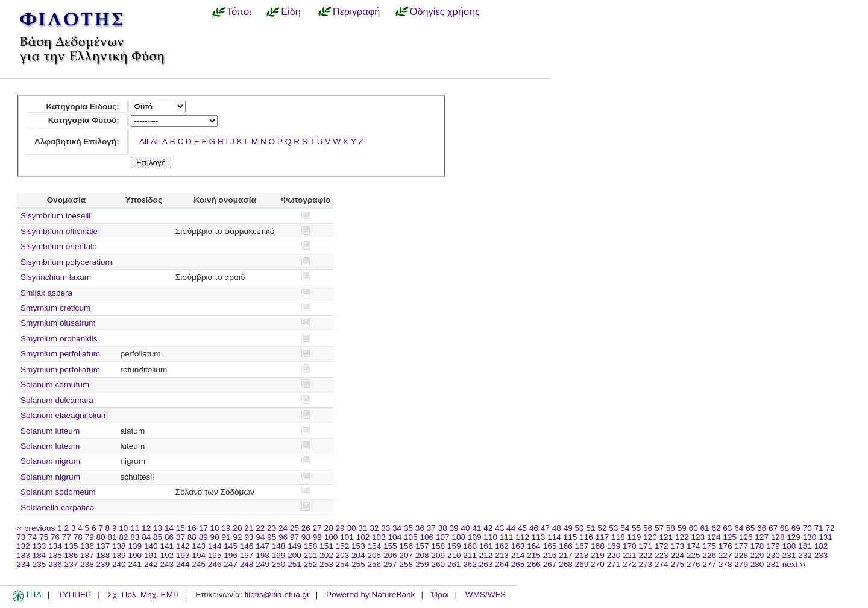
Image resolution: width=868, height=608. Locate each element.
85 (158, 537)
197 (247, 555)
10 (123, 528)
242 (151, 564)
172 (662, 546)
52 (602, 528)
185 (55, 555)
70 (807, 528)
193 (183, 555)
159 (454, 546)
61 (705, 528)
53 (613, 528)
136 (87, 546)
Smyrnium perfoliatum (60, 354)
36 (420, 528)
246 (215, 564)
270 (598, 564)
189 (119, 555)
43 (499, 528)
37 (431, 528)
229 (757, 555)
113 (539, 537)
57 (659, 528)
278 (725, 564)
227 (725, 555)
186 (71, 555)
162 (502, 546)
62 (716, 528)
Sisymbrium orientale (59, 246)
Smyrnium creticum (55, 308)
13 (158, 528)
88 (192, 537)
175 (709, 546)
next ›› (794, 564)
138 (119, 546)
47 (545, 528)
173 (677, 546)
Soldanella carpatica (57, 508)
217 (566, 555)
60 (693, 528)
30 (351, 528)
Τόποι (239, 11)
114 (554, 537)
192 (167, 555)
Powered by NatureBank (370, 594)
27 (317, 528)
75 (44, 537)
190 (135, 555)
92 (237, 537)
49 (568, 528)
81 (112, 537)
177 (741, 546)
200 (294, 555)
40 (465, 528)
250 (279, 564)
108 (458, 537)
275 (677, 564)
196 (231, 555)
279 (741, 564)
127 (762, 537)
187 (87, 555)
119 (634, 537)
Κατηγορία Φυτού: (84, 120)
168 (598, 546)
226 (709, 555)
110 (490, 537)
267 (550, 564)
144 (215, 546)
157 (422, 546)
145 (231, 546)
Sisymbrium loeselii (55, 216)
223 (662, 555)
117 (602, 537)
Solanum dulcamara (57, 400)
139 (135, 546)
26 (306, 528)
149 (294, 546)
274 (662, 564)
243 (167, 564)
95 (272, 537)
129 (794, 537)
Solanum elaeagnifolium (64, 415)
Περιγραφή (356, 11)
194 (199, 555)
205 (375, 555)
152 (343, 546)
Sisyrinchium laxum (56, 277)
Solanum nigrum (50, 461)
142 (183, 546)
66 (762, 528)
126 (746, 537)
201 (311, 555)
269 (582, 564)
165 (550, 546)
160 (470, 546)
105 (411, 537)
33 (385, 528)
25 (294, 528)
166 (566, 546)
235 (39, 564)
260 (438, 564)
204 (358, 555)
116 (586, 537)
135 (71, 546)
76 (55, 537)
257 (390, 564)
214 (518, 555)
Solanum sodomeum (58, 492)
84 (146, 537)
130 (810, 537)
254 (343, 564)
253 (326, 564)
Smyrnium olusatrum (58, 323)
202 (326, 555)
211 (470, 555)
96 (283, 537)
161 (486, 546)
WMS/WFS (486, 594)
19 (226, 528)
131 (826, 537)
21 (249, 528)
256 (375, 564)
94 (260, 537)
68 (785, 528)
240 (119, 564)
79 (90, 537)
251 (294, 564)
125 (730, 537)
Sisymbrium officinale (59, 231)
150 (311, 546)
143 (199, 546)
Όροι (440, 594)
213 (502, 555)
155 (390, 546)
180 (789, 546)
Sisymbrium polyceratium (66, 262)
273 (645, 564)
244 (183, 564)
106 (426, 537)
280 (757, 564)
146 (247, 546)
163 (518, 546)
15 (181, 528)
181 (805, 546)
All (144, 141)
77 (67, 537)
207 (406, 555)
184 (39, 555)
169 (614, 546)
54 (625, 528)
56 (648, 528)
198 (263, 555)
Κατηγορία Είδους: (82, 106)
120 (650, 537)
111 (507, 537)
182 (821, 546)
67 (773, 528)
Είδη (291, 11)
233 (821, 555)
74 (32, 537)
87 (181, 537)
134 (55, 546)
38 (443, 528)
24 (283, 528)
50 (580, 528)
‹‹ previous (36, 528)
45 (522, 528)
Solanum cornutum (55, 385)
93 (249, 537)
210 (454, 555)
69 (796, 528)
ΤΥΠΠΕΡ (74, 594)
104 (395, 537)
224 (677, 555)
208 (422, 555)
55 (636, 528)
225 (693, 555)
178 (757, 546)
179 (773, 546)
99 (317, 537)
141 (167, 546)
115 (571, 537)
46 (534, 528)
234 (23, 564)
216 (550, 555)
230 (773, 555)
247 (231, 564)
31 (363, 528)
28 (329, 528)
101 (347, 537)
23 (272, 528)
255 (358, 564)
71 (819, 528)
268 (566, 564)
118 (618, 537)
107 (443, 537)
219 (598, 555)
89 (203, 537)
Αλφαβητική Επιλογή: (77, 141)
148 (279, 546)
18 (215, 528)
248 (247, 564)
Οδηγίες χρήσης (445, 11)
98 (306, 537)
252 (311, 564)
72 (830, 528)
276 (693, 564)
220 (614, 555)
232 (805, 555)
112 (522, 537)
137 (103, 546)
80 (101, 537)
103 (379, 537)
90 (215, 537)
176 (725, 546)
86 (169, 537)
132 (23, 546)
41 (476, 528)
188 (103, 555)
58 (671, 528)
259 (422, 564)
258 (406, 564)
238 (87, 564)
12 (146, 528)
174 (693, 546)
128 (778, 537)
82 (123, 537)
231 (789, 555)
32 (374, 528)
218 (582, 555)
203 (343, 555)
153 (358, 546)
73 (21, 537)
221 (630, 555)
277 (709, 564)
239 (103, 564)
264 (502, 564)
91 (226, 537)
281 (773, 564)
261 (454, 564)
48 (557, 528)
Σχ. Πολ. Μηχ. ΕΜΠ (143, 594)
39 (454, 528)
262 (470, 564)
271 (614, 564)
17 (203, 528)
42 (488, 528)
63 (727, 528)
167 (582, 546)
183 (23, 555)
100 (331, 537)
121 (666, 537)
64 (739, 528)
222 (645, 555)
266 (534, 564)
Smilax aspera (46, 293)
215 (534, 555)
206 (390, 555)
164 (534, 546)
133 (39, 546)
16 (192, 528)
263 (486, 564)
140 (151, 546)
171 (645, 546)
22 (260, 528)
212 (486, 555)
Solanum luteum (50, 431)
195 (215, 555)
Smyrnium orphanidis (59, 339)
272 (630, 564)
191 (151, 555)
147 (263, 546)
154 (375, 546)
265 (518, 564)
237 (71, 564)
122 (682, 537)
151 (326, 546)
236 (55, 564)
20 (237, 528)
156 (406, 546)
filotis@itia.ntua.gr (277, 594)
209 (438, 555)
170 (630, 546)
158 (438, 546)
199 (279, 555)
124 (714, 537)
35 (408, 528)
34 (397, 528)
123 (698, 537)
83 (135, 537)
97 (294, 537)
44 (511, 528)
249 (263, 564)
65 (750, 528)
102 (363, 537)
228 (741, 555)
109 (475, 537)
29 (340, 528)
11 (135, 528)
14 (169, 528)
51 (590, 528)
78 (78, 537)
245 (199, 564)
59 (682, 528)
